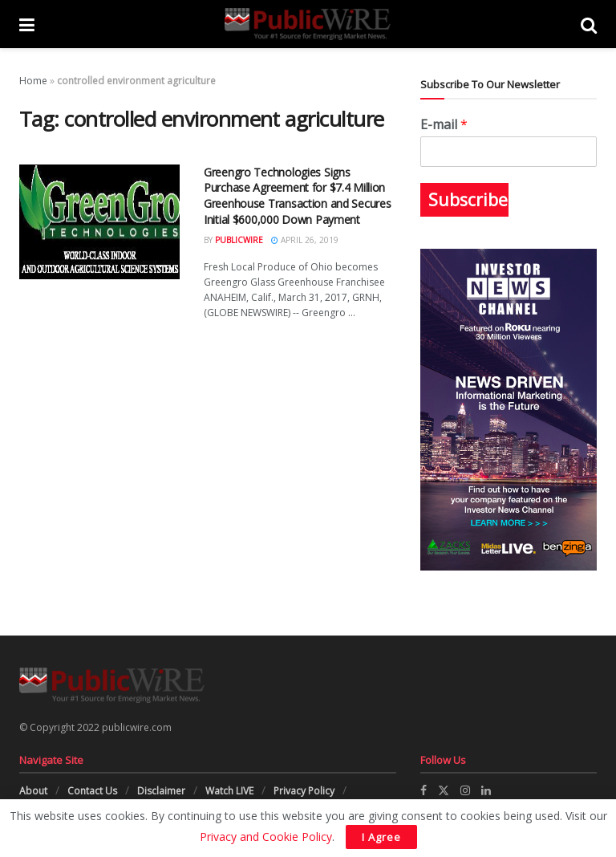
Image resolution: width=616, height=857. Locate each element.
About (33, 791)
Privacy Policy (304, 791)
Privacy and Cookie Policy (266, 837)
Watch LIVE (229, 791)
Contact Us (92, 791)
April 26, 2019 (305, 240)
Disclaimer (161, 791)
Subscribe (468, 200)
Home (33, 81)
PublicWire (239, 240)
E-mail (444, 125)
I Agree (381, 837)
